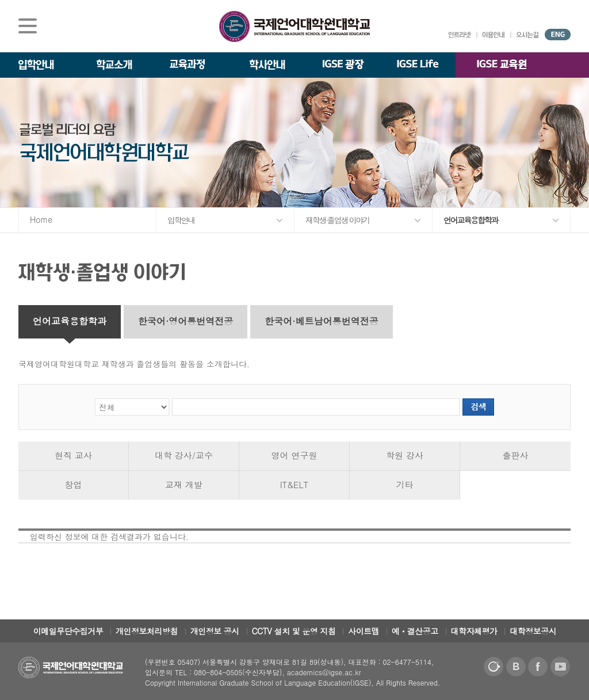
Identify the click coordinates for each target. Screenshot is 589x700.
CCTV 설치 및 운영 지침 (294, 631)
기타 (405, 484)
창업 (74, 484)
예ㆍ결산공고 (415, 631)
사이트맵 (364, 631)
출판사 (516, 455)
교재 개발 (184, 484)
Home (41, 219)
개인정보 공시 (215, 631)
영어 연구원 (294, 455)
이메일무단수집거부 (68, 631)
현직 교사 (73, 455)
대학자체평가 (474, 631)
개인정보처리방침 (147, 631)
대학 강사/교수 (184, 455)
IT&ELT (294, 484)
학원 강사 (405, 455)
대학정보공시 (533, 631)
